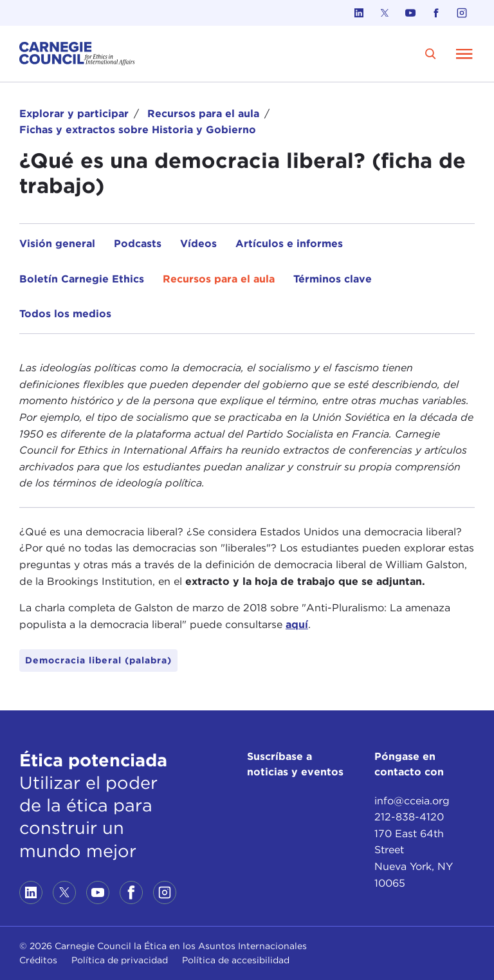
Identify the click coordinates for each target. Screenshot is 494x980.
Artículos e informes (289, 244)
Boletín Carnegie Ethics (82, 279)
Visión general (57, 244)
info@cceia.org (412, 801)
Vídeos (198, 244)
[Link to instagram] (462, 13)
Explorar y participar (74, 114)
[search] (431, 54)
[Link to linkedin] (359, 13)
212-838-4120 (409, 817)
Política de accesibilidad (236, 960)
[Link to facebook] (436, 13)
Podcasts (138, 244)
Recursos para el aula (203, 114)
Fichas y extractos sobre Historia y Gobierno (138, 130)
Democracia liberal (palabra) (98, 660)
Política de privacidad (120, 960)
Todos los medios (65, 314)
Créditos (38, 960)
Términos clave (333, 279)
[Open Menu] (464, 53)
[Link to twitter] (385, 13)
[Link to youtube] (410, 13)
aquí (297, 624)
